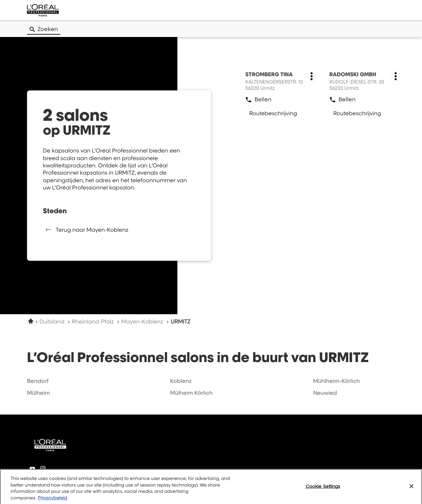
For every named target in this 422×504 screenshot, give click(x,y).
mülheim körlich (191, 393)
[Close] (411, 490)
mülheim (38, 393)
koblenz (181, 381)
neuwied (325, 393)
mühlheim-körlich (337, 381)
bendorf (38, 381)
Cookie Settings (323, 489)
